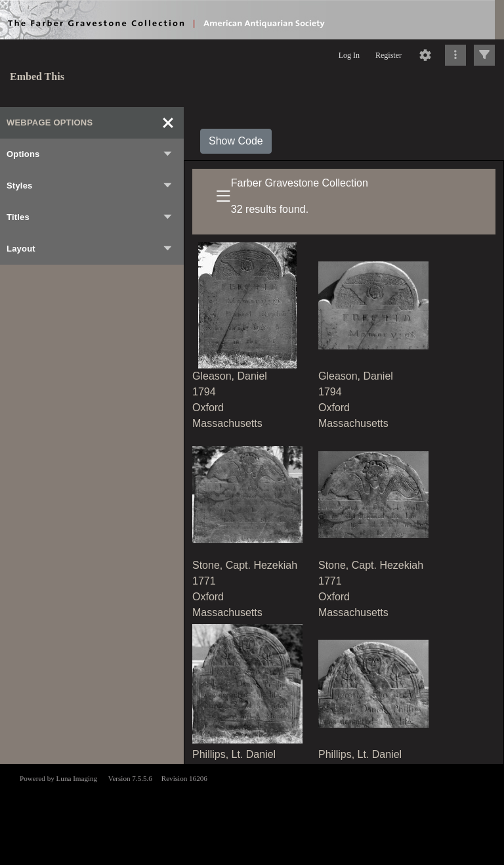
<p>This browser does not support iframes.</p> (252, 813)
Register (388, 55)
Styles (90, 186)
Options (90, 154)
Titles (90, 217)
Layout (90, 249)
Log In (349, 55)
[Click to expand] (484, 55)
